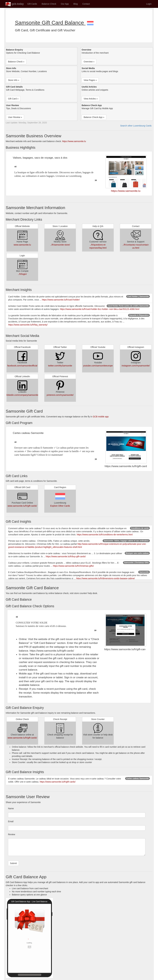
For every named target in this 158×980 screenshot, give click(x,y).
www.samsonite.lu (22, 245)
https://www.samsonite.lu (74, 141)
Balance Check (49, 4)
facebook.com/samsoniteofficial (22, 366)
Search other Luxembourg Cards (136, 126)
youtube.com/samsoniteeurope (98, 366)
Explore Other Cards (60, 506)
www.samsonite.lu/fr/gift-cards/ (22, 506)
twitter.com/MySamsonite (60, 366)
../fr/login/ (22, 274)
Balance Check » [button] (16, 62)
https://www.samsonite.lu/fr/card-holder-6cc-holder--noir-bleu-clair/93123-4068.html (100, 309)
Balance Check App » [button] (94, 117)
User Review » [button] (15, 117)
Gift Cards (32, 4)
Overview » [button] (89, 62)
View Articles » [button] (91, 99)
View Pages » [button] (90, 80)
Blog (76, 4)
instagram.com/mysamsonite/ (136, 366)
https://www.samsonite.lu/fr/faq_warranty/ (28, 325)
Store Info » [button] (14, 80)
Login (149, 4)
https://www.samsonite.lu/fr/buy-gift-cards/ (66, 556)
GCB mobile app (101, 417)
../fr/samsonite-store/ (60, 245)
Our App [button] (65, 4)
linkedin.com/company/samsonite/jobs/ (25, 395)
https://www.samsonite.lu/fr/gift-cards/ (58, 782)
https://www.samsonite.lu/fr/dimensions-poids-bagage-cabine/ (105, 578)
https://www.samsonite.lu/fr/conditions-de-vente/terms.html (105, 535)
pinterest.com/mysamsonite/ (60, 395)
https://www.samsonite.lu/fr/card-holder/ (61, 300)
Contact (86, 4)
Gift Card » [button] (13, 99)
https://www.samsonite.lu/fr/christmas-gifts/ (73, 566)
